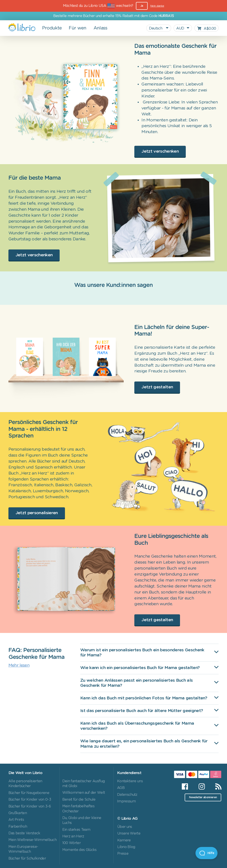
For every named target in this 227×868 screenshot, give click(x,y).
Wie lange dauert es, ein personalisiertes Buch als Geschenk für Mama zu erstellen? (144, 744)
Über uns (125, 827)
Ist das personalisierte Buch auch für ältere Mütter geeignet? (142, 711)
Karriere (124, 840)
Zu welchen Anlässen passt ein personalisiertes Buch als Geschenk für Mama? (136, 683)
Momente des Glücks (79, 850)
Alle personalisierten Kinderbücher (25, 784)
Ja (142, 6)
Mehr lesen (19, 665)
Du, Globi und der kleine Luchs (82, 820)
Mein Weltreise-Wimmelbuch (32, 840)
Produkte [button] (52, 28)
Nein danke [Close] (157, 6)
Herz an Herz (73, 836)
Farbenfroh (18, 827)
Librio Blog (126, 847)
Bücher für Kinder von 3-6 (30, 806)
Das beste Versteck (24, 833)
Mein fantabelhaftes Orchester (78, 809)
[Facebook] (185, 786)
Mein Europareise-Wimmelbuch (23, 849)
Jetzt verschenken (160, 151)
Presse (123, 854)
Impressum (126, 801)
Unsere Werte (129, 833)
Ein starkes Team (76, 830)
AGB (121, 788)
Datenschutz (127, 795)
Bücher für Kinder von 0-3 (30, 800)
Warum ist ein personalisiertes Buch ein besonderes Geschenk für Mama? (142, 653)
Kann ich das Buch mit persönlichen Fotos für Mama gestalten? (144, 698)
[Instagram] (202, 786)
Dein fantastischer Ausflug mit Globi (84, 784)
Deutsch (156, 28)
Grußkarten (18, 813)
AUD (180, 28)
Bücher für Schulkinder (27, 858)
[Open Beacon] (206, 853)
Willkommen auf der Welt (84, 793)
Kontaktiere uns (130, 781)
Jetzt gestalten (157, 387)
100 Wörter (71, 843)
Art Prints (16, 820)
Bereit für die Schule (79, 800)
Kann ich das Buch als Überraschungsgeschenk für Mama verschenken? (137, 726)
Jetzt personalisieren (37, 513)
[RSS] (216, 786)
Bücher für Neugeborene (29, 793)
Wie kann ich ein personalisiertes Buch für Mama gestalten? (140, 668)
